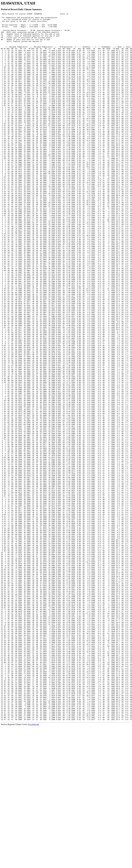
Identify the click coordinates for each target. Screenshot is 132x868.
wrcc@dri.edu (33, 866)
